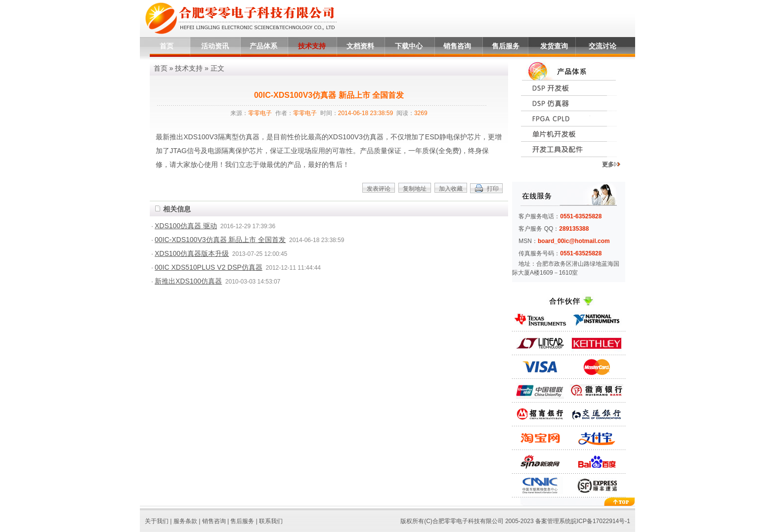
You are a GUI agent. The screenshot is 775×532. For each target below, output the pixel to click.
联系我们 (271, 521)
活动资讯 (215, 46)
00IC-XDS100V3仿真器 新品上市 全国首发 (220, 240)
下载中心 (409, 46)
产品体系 (263, 46)
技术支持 (312, 46)
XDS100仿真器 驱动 (186, 226)
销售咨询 (457, 46)
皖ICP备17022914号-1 (601, 521)
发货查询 (554, 46)
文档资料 (360, 46)
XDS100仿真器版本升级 (192, 253)
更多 (611, 164)
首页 (167, 46)
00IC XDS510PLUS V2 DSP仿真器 (209, 267)
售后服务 (506, 46)
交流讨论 (603, 46)
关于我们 (157, 521)
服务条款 (185, 521)
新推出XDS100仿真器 (188, 281)
